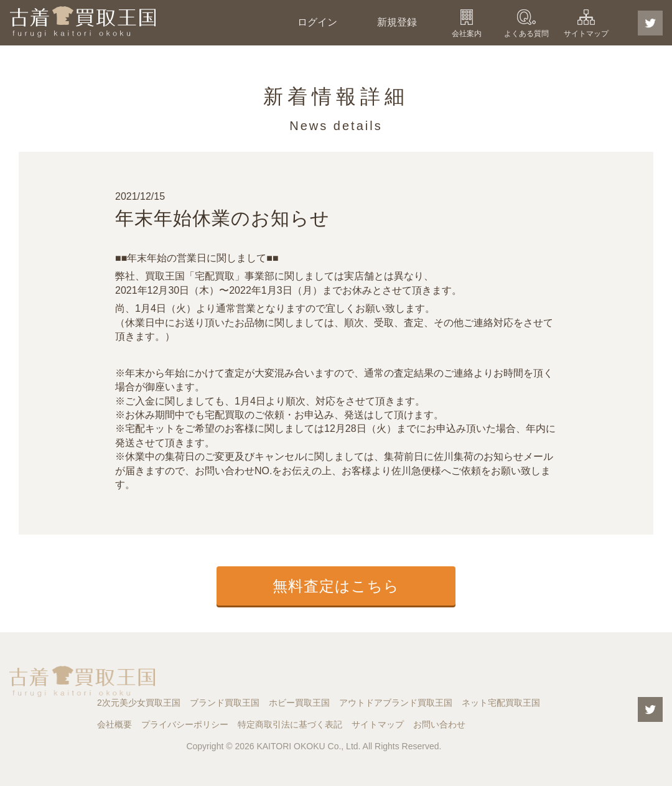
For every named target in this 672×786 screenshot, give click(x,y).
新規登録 (397, 22)
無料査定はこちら (336, 586)
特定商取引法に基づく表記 (290, 724)
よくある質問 (526, 34)
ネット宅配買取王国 (501, 703)
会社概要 (114, 724)
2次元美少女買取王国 (139, 703)
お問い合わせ (439, 724)
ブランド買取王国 (225, 703)
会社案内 (467, 34)
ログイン (317, 22)
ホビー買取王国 (299, 703)
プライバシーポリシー (185, 724)
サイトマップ (586, 34)
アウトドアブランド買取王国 (396, 703)
